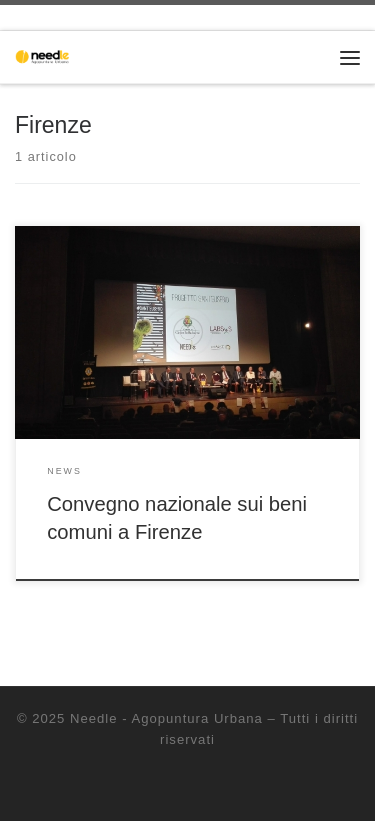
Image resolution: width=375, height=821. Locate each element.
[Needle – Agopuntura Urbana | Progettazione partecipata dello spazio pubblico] (44, 55)
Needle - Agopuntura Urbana (166, 718)
